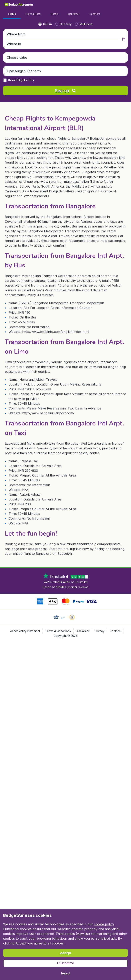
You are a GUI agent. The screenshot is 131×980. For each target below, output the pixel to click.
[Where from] (33, 107)
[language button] (94, 5)
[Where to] (98, 107)
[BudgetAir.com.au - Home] (13, 4)
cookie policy (104, 924)
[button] (65, 107)
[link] (105, 5)
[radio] (12, 97)
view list (83, 934)
